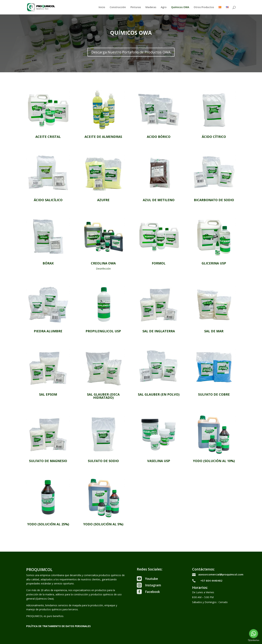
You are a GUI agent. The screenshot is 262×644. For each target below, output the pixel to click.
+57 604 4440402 (211, 581)
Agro (164, 7)
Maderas (151, 7)
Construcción (118, 7)
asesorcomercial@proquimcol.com (221, 574)
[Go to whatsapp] (254, 634)
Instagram (153, 585)
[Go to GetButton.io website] (254, 640)
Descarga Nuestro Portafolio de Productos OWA (131, 52)
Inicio (102, 7)
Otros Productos (204, 7)
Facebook (152, 592)
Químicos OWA (180, 7)
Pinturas (136, 7)
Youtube (152, 579)
